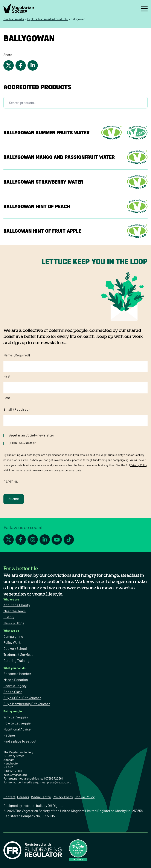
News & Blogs (14, 623)
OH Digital (55, 805)
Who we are (11, 599)
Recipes (10, 735)
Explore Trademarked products (47, 19)
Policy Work (12, 642)
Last (7, 398)
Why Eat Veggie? (16, 717)
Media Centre (41, 797)
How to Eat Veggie (17, 723)
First (7, 376)
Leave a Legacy (15, 686)
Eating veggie (13, 711)
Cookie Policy (85, 797)
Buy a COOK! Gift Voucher (22, 698)
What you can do (14, 668)
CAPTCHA (11, 482)
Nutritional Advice (17, 729)
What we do (11, 630)
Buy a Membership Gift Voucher (27, 704)
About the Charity (17, 605)
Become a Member (17, 674)
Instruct (29, 805)
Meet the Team (14, 611)
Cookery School (15, 648)
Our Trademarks (14, 19)
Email (16, 409)
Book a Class (13, 692)
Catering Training (16, 660)
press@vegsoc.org (59, 782)
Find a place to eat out (20, 741)
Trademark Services (18, 654)
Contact (9, 797)
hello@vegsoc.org (15, 775)
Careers (23, 797)
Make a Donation (16, 680)
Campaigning (13, 636)
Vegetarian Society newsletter (31, 435)
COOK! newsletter (22, 443)
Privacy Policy (139, 465)
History (9, 617)
